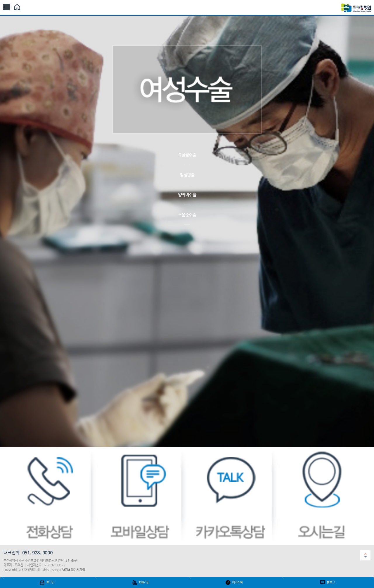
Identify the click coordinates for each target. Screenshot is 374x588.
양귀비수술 (187, 195)
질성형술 (187, 175)
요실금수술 (187, 155)
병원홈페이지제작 (74, 570)
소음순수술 (187, 215)
